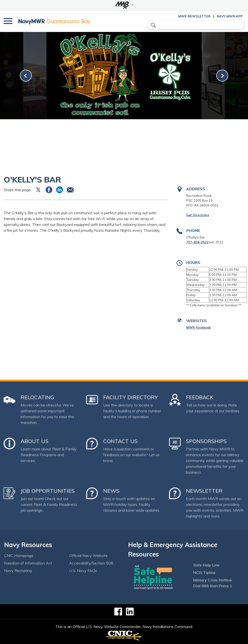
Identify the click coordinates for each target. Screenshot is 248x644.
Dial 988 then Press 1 (213, 586)
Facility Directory (131, 397)
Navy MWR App (230, 16)
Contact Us (120, 441)
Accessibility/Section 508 (91, 563)
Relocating (37, 397)
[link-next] (222, 76)
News (111, 491)
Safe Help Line (206, 565)
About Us (35, 441)
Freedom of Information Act (28, 563)
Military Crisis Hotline (213, 580)
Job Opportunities (48, 491)
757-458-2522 (197, 242)
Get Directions (198, 215)
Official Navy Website (88, 556)
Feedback (200, 397)
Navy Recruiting (18, 571)
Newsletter (204, 491)
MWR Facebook (198, 327)
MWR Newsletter (194, 16)
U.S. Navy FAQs (83, 571)
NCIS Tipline (204, 572)
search (153, 25)
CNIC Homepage (19, 556)
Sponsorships (206, 441)
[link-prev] (26, 76)
